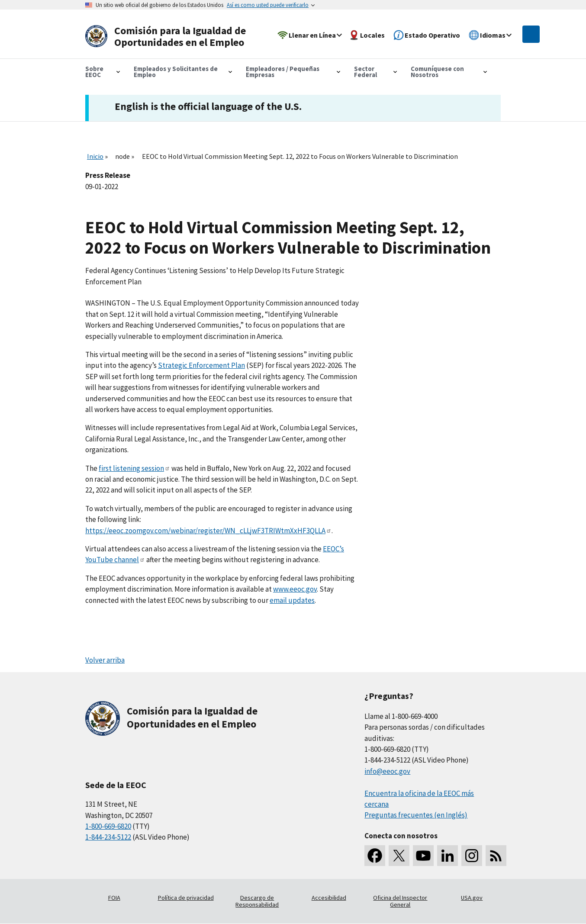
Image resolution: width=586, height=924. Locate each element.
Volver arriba (105, 660)
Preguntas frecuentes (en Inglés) (416, 815)
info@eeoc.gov (387, 771)
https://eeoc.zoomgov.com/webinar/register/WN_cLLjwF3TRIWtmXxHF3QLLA (208, 531)
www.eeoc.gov (295, 589)
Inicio (95, 156)
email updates (292, 600)
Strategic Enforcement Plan (201, 365)
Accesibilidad (329, 898)
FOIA (114, 898)
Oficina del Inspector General (400, 901)
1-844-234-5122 (108, 837)
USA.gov (472, 898)
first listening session (134, 468)
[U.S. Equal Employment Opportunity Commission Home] (168, 37)
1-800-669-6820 (108, 826)
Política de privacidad (186, 898)
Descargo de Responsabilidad (257, 901)
